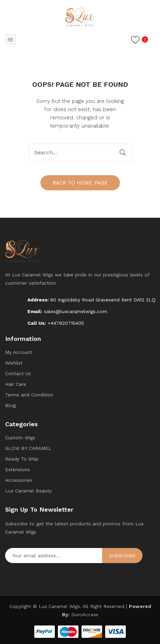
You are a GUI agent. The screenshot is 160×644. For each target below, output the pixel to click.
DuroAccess (85, 615)
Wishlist (14, 363)
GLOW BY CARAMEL (28, 448)
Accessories (19, 480)
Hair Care (16, 384)
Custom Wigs (20, 438)
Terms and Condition (29, 395)
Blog (10, 405)
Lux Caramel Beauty (28, 491)
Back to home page (80, 183)
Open (10, 39)
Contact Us (18, 373)
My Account (19, 352)
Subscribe (122, 556)
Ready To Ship (22, 459)
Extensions (17, 469)
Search (123, 153)
